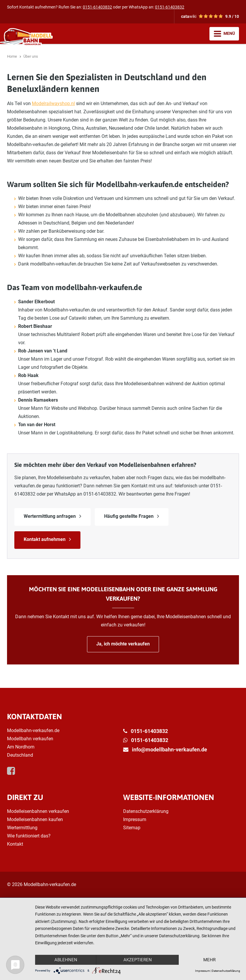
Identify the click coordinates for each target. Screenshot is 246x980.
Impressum (135, 819)
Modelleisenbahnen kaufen (35, 819)
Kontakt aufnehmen (45, 539)
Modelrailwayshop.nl (53, 103)
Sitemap (132, 828)
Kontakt (15, 844)
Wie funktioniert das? (29, 836)
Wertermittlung (22, 828)
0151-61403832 (97, 7)
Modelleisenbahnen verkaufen (38, 811)
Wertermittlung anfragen (50, 516)
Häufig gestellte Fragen (129, 516)
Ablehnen (66, 960)
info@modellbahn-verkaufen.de (170, 749)
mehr (209, 960)
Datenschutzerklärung (146, 811)
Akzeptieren (138, 960)
